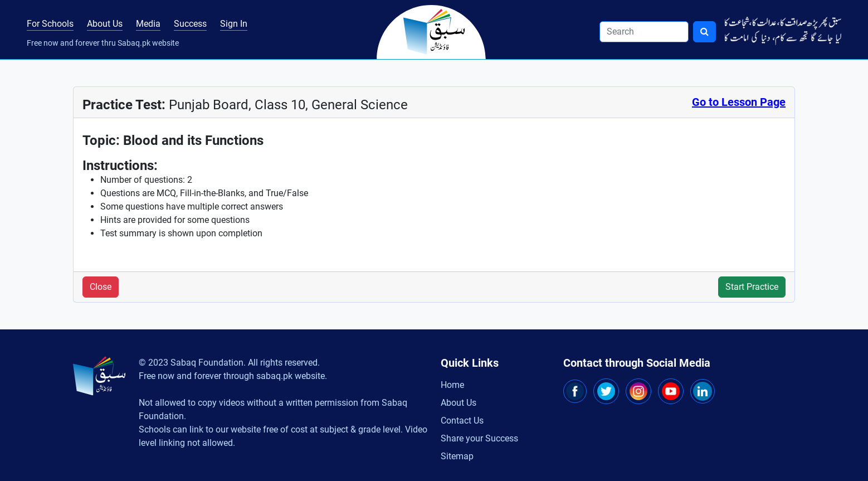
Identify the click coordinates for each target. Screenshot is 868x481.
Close (101, 287)
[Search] (644, 32)
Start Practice (752, 287)
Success (190, 24)
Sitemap (457, 456)
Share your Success (479, 438)
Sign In (234, 24)
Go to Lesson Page (739, 102)
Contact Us (462, 421)
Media (148, 24)
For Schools (50, 24)
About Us (105, 24)
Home (452, 385)
